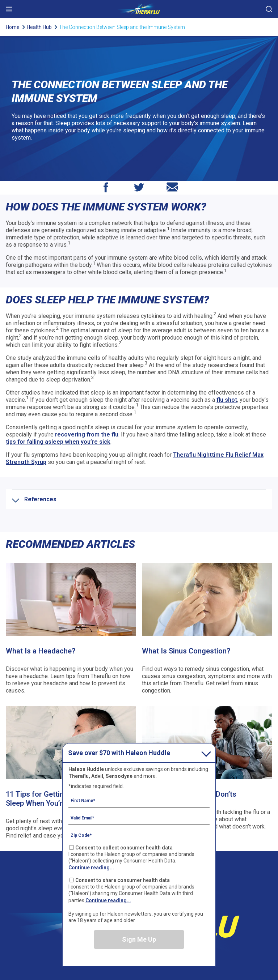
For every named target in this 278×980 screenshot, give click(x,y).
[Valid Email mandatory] (139, 818)
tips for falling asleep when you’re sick (58, 442)
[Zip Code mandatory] (139, 835)
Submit (269, 9)
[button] (40, 499)
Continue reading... (91, 868)
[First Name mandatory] (139, 800)
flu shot (227, 400)
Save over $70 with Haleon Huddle (119, 753)
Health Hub (39, 27)
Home (13, 27)
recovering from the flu (87, 434)
